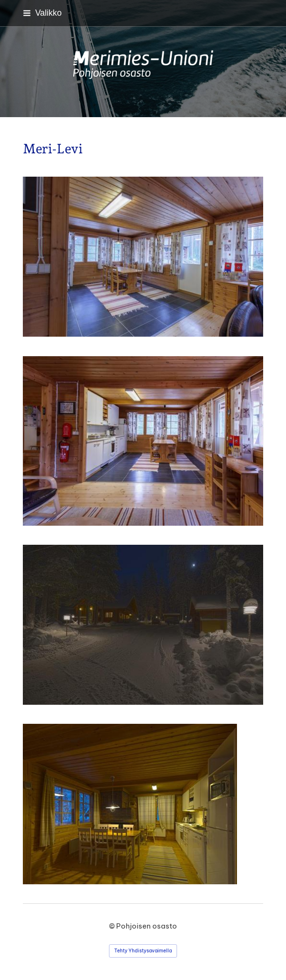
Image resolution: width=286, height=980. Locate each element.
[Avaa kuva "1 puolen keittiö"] (143, 257)
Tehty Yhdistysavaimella (143, 951)
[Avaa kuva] (143, 625)
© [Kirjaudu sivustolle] (113, 926)
